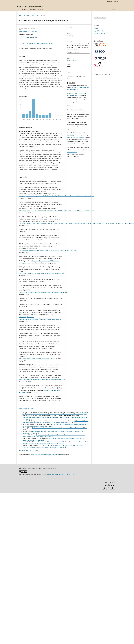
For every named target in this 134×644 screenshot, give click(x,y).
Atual (18, 10)
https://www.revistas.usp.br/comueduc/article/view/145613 (37, 359)
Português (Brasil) (99, 34)
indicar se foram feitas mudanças (76, 137)
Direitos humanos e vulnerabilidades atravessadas (64, 438)
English (96, 28)
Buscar (114, 10)
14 (36, 451)
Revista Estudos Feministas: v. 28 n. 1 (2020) (40, 426)
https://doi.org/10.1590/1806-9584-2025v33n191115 (37, 43)
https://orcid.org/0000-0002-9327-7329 (28, 32)
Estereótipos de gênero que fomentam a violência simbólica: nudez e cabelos (55, 413)
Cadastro (110, 1)
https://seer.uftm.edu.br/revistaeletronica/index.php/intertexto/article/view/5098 (43, 292)
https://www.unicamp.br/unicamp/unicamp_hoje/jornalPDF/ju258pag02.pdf (41, 273)
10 (29, 451)
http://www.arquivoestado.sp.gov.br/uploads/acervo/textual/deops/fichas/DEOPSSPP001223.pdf (47, 250)
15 (38, 451)
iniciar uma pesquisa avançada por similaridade (45, 455)
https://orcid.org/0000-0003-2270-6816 (28, 38)
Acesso (116, 1)
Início (20, 15)
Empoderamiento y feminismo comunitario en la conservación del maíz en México (47, 417)
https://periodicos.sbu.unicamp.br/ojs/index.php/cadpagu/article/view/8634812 (43, 380)
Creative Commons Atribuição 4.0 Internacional (60, 474)
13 (34, 451)
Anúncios (33, 10)
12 (33, 451)
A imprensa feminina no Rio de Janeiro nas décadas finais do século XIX (53, 431)
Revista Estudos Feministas (31, 6)
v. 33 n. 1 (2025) (35, 15)
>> (41, 451)
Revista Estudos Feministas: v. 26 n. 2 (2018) (53, 447)
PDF (71, 28)
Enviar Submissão (100, 18)
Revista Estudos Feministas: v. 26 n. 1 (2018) (64, 423)
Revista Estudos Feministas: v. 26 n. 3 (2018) (74, 414)
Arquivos (25, 10)
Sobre (40, 10)
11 (31, 451)
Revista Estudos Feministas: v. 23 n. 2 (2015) (50, 444)
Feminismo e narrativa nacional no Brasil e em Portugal (48, 428)
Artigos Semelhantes (26, 409)
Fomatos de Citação (73, 52)
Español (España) (99, 31)
